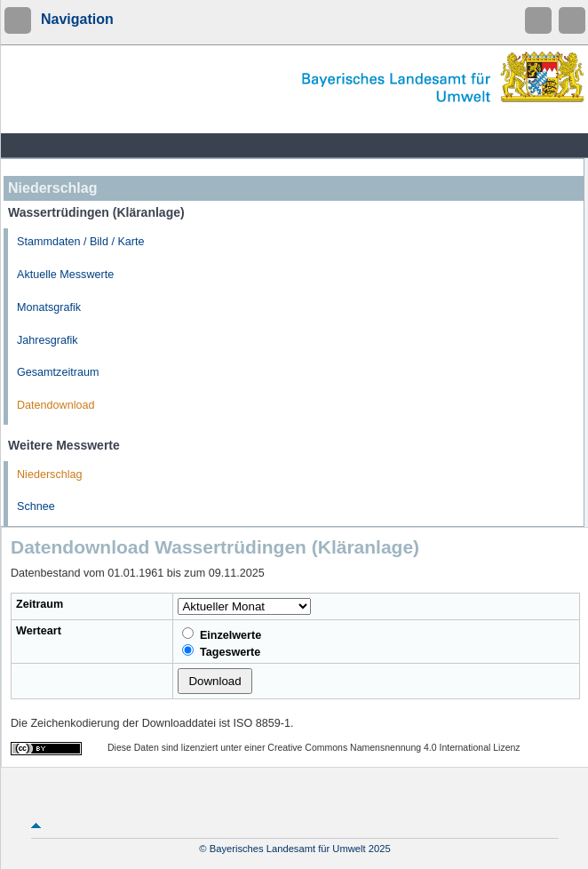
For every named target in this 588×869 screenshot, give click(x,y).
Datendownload (56, 405)
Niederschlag (50, 474)
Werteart (39, 631)
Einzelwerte (222, 634)
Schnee (36, 506)
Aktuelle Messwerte (65, 275)
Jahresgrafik (48, 340)
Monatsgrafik (49, 307)
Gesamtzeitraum (58, 372)
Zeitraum (40, 604)
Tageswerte (221, 651)
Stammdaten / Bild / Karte (81, 242)
